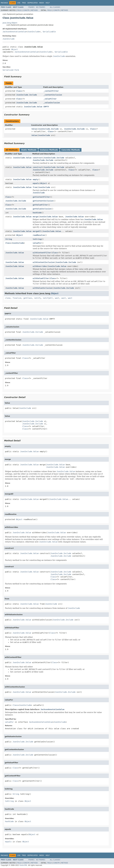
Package (4, 3)
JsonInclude (34, 32)
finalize (17, 298)
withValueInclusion (42, 288)
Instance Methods (49, 150)
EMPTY (46, 107)
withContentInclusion (44, 262)
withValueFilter (41, 278)
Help (48, 3)
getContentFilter (41, 197)
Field (19, 10)
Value (34, 129)
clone (8, 298)
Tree (24, 3)
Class (19, 91)
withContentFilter (42, 253)
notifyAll (48, 298)
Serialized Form (11, 70)
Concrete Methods (71, 150)
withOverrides (40, 266)
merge (35, 217)
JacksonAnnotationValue (14, 32)
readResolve (39, 235)
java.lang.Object (10, 23)
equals (36, 183)
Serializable (49, 32)
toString (37, 239)
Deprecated (33, 3)
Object (14, 49)
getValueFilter (40, 205)
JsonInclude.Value (33, 107)
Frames (31, 7)
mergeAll (37, 231)
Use (19, 3)
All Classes (55, 7)
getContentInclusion (43, 201)
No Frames (41, 7)
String (9, 239)
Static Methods (29, 150)
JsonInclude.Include (27, 95)
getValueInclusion (42, 209)
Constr (26, 10)
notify (38, 298)
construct (38, 158)
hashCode (37, 213)
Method (34, 10)
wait (57, 298)
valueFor (37, 243)
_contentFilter (51, 91)
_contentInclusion (53, 95)
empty (35, 179)
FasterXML (23, 865)
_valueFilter (50, 99)
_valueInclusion (52, 103)
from (35, 187)
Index (42, 3)
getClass (28, 298)
